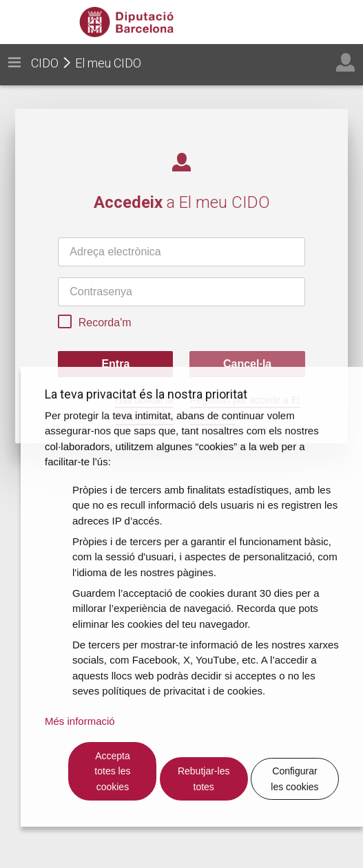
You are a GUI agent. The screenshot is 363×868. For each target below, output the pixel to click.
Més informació (80, 721)
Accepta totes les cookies (112, 771)
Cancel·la (247, 364)
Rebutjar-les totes (204, 779)
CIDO (45, 63)
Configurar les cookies (294, 779)
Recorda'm (94, 324)
